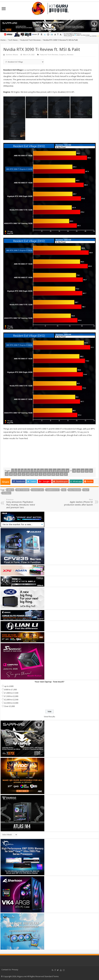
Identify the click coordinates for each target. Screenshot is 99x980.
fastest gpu (38, 490)
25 (15, 474)
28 (28, 474)
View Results (49, 717)
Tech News (13, 40)
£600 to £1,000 (10, 690)
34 (53, 474)
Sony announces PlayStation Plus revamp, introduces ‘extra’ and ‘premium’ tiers (21, 504)
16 (67, 471)
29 (32, 474)
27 (24, 474)
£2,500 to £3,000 (11, 703)
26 (19, 474)
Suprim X (7, 493)
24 (11, 474)
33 (49, 474)
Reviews (70, 55)
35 (57, 474)
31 (41, 474)
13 (55, 471)
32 (45, 474)
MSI (64, 490)
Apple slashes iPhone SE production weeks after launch (78, 502)
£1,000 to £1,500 (11, 693)
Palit (86, 490)
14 (59, 471)
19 (78, 471)
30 (36, 474)
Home (3, 40)
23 (7, 474)
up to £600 (9, 686)
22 (91, 471)
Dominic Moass (12, 55)
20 (83, 471)
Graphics (63, 55)
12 (50, 471)
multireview (75, 490)
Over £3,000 (9, 706)
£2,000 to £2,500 (11, 700)
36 (62, 474)
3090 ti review (23, 490)
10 (42, 471)
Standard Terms (52, 976)
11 (46, 471)
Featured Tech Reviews (31, 40)
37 (66, 474)
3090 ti (10, 490)
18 (74, 471)
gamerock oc (53, 490)
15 (63, 471)
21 (87, 471)
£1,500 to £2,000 (11, 696)
